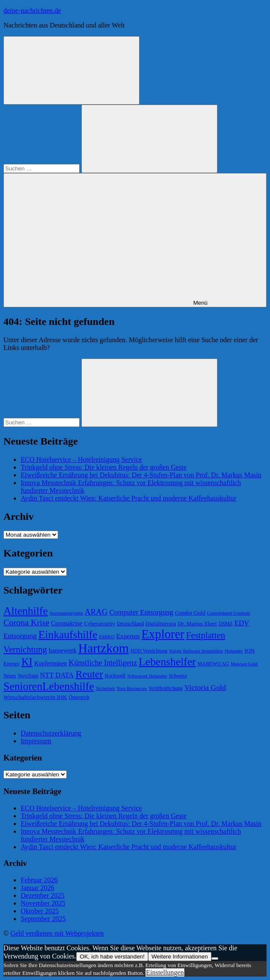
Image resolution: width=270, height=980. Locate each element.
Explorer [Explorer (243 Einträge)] (163, 634)
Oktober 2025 (40, 911)
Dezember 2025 (43, 895)
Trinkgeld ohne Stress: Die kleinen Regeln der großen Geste (104, 467)
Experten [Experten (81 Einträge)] (128, 636)
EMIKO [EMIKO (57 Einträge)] (107, 637)
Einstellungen (165, 972)
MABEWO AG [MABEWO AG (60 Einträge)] (213, 664)
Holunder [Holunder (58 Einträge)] (234, 651)
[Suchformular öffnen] (71, 70)
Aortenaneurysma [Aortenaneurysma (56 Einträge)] (66, 613)
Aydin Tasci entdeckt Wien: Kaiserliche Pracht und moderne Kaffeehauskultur (129, 498)
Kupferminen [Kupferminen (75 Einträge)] (50, 663)
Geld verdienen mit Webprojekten (57, 933)
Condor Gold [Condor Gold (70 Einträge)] (190, 613)
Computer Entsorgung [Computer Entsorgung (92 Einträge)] (141, 612)
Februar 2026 (39, 880)
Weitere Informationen (180, 957)
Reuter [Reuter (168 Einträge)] (89, 674)
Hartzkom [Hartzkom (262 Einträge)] (104, 648)
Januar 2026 (37, 888)
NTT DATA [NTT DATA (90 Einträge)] (57, 675)
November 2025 (43, 903)
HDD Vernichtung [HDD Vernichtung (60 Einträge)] (149, 651)
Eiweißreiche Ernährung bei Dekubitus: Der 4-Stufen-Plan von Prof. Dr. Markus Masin (141, 475)
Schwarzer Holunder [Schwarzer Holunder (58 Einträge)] (147, 676)
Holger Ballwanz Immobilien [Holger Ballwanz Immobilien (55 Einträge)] (196, 651)
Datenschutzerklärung (51, 733)
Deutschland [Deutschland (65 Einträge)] (130, 624)
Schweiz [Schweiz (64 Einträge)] (178, 676)
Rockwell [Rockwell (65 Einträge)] (115, 676)
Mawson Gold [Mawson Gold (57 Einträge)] (244, 664)
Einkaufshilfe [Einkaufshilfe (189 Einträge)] (68, 635)
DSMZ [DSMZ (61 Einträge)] (225, 624)
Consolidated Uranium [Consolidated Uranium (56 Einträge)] (228, 613)
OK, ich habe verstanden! (112, 957)
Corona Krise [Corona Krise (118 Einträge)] (26, 622)
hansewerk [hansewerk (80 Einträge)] (63, 650)
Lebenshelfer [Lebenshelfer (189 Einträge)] (167, 662)
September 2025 (43, 919)
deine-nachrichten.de (32, 11)
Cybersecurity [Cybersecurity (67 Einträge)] (99, 624)
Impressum (36, 741)
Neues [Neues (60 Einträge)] (10, 676)
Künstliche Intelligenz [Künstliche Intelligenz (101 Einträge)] (103, 663)
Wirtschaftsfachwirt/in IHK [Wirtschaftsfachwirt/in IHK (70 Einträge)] (35, 697)
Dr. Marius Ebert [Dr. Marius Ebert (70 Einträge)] (197, 623)
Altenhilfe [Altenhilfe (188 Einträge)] (26, 611)
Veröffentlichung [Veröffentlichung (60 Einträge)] (166, 688)
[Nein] (215, 958)
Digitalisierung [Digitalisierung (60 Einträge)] (161, 624)
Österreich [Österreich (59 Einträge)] (79, 697)
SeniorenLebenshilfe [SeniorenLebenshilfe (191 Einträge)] (49, 686)
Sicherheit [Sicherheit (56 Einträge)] (105, 688)
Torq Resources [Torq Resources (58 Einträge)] (132, 688)
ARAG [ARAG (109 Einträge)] (96, 612)
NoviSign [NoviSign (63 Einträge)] (28, 676)
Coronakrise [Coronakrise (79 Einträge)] (66, 623)
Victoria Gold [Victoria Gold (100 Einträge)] (205, 687)
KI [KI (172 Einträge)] (27, 662)
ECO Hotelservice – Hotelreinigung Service (81, 459)
